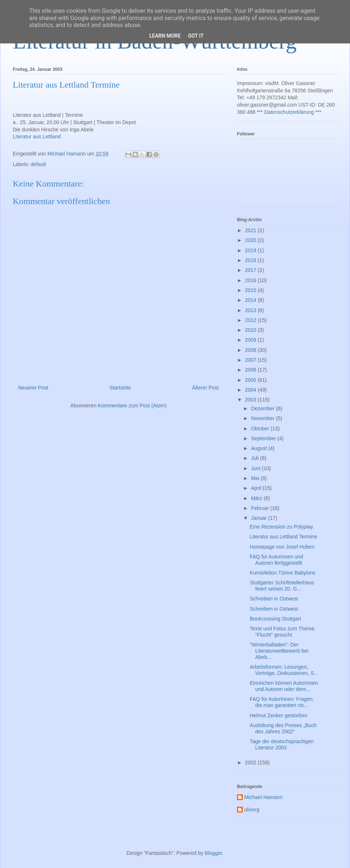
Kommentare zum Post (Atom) (132, 406)
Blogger (213, 853)
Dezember (263, 408)
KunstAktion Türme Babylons (283, 573)
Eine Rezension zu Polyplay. (282, 527)
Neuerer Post (33, 388)
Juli (255, 458)
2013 (251, 310)
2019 (251, 250)
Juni (256, 468)
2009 (251, 340)
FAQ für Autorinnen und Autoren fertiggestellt (276, 560)
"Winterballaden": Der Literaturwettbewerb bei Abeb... (279, 651)
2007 (251, 360)
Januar (259, 518)
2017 (251, 270)
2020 (251, 240)
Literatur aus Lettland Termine (283, 537)
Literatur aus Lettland (37, 137)
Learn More (165, 36)
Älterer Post (205, 388)
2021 (251, 230)
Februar (260, 508)
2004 (251, 390)
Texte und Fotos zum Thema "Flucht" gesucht (282, 632)
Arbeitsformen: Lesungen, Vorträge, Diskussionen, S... (284, 670)
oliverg (252, 810)
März (257, 498)
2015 (251, 290)
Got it (196, 36)
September (264, 438)
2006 (251, 370)
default (38, 164)
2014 (251, 300)
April (257, 488)
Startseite (120, 388)
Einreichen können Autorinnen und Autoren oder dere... (284, 686)
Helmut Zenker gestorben (279, 715)
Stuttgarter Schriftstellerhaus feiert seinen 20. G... (282, 586)
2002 (251, 763)
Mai (256, 478)
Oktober (261, 429)
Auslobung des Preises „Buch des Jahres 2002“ (283, 728)
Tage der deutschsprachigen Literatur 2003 (282, 744)
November (263, 418)
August (259, 448)
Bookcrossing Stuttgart (275, 619)
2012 (251, 320)
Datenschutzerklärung (289, 112)
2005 (251, 380)
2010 (251, 330)
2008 (251, 350)
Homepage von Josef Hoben (282, 547)
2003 (251, 400)
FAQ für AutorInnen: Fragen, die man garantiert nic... (282, 702)
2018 (251, 260)
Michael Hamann (263, 797)
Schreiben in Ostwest (274, 599)
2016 (251, 280)
